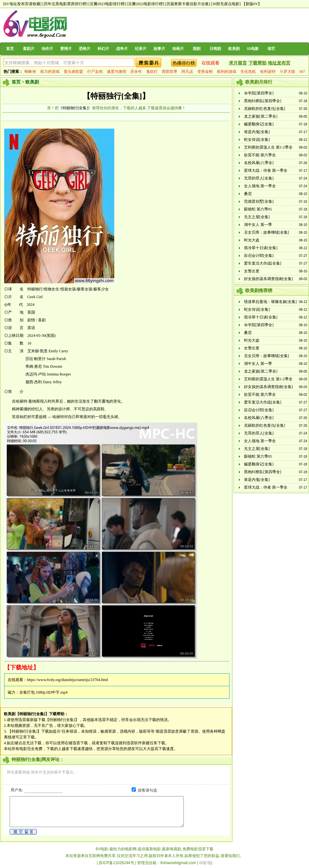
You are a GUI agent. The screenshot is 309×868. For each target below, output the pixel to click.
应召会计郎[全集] (259, 256)
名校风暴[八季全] (259, 163)
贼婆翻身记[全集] (259, 124)
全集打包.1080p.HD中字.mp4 (43, 692)
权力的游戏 (50, 72)
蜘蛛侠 (30, 72)
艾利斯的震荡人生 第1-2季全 (268, 147)
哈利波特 (268, 72)
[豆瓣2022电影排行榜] (145, 4)
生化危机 (248, 72)
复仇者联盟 (73, 72)
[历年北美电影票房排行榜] (65, 4)
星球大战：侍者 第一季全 (266, 171)
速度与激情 (117, 72)
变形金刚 (205, 72)
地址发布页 (279, 63)
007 (302, 72)
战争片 (122, 49)
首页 (10, 49)
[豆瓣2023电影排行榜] (107, 4)
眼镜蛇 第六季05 (258, 209)
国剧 (197, 49)
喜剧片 (29, 49)
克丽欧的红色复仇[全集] (265, 109)
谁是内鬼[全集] (257, 132)
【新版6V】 (252, 4)
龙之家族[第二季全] (261, 116)
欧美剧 (234, 49)
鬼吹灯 (152, 72)
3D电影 (253, 49)
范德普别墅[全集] (259, 201)
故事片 (159, 49)
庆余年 (136, 72)
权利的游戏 (227, 72)
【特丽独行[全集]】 (116, 96)
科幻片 (103, 49)
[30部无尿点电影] (226, 4)
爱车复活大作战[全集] (263, 263)
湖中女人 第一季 (258, 225)
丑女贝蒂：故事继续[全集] (267, 232)
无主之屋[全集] (257, 217)
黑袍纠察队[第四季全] (263, 101)
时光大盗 (252, 240)
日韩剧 (215, 49)
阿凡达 (187, 72)
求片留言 (238, 63)
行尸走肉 (95, 72)
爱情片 (66, 49)
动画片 (178, 49)
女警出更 (252, 271)
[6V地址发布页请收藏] (22, 4)
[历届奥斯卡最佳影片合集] (188, 4)
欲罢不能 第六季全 (260, 155)
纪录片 (141, 49)
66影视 (205, 863)
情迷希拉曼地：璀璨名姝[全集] (270, 302)
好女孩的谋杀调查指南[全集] (268, 279)
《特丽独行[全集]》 (75, 108)
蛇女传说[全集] (257, 140)
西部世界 (170, 72)
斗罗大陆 (287, 72)
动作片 (47, 49)
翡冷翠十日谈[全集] (261, 248)
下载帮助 (257, 63)
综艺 (271, 49)
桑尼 (248, 194)
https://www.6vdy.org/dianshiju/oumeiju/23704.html (68, 680)
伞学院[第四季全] (259, 93)
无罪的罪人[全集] (259, 178)
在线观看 (211, 63)
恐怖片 (85, 49)
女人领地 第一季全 (260, 186)
